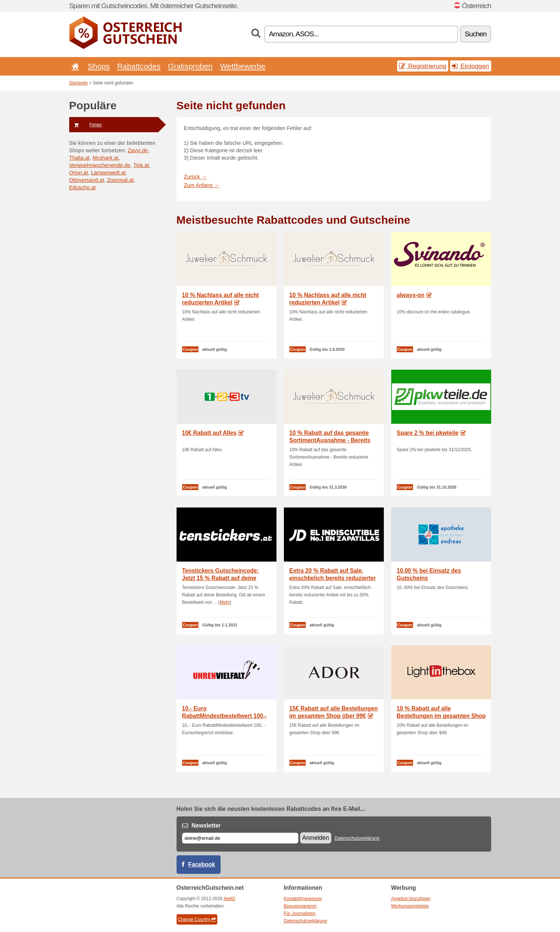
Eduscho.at (83, 187)
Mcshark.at (105, 158)
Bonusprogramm (300, 906)
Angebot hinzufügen (411, 899)
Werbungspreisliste (410, 906)
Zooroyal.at (120, 180)
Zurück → (195, 177)
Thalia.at (79, 158)
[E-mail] (240, 838)
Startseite (79, 83)
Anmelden (316, 838)
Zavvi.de (138, 150)
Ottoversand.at (87, 180)
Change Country (197, 919)
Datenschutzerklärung (357, 838)
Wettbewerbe (243, 66)
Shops (99, 66)
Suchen (475, 34)
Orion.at (79, 173)
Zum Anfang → (202, 185)
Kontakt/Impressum (303, 899)
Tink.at (141, 165)
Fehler (86, 125)
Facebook (202, 864)
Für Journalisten (300, 913)
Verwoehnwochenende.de (100, 165)
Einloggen (470, 66)
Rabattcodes (139, 66)
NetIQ (229, 899)
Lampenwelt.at (108, 173)
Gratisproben (190, 66)
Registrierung (423, 66)
